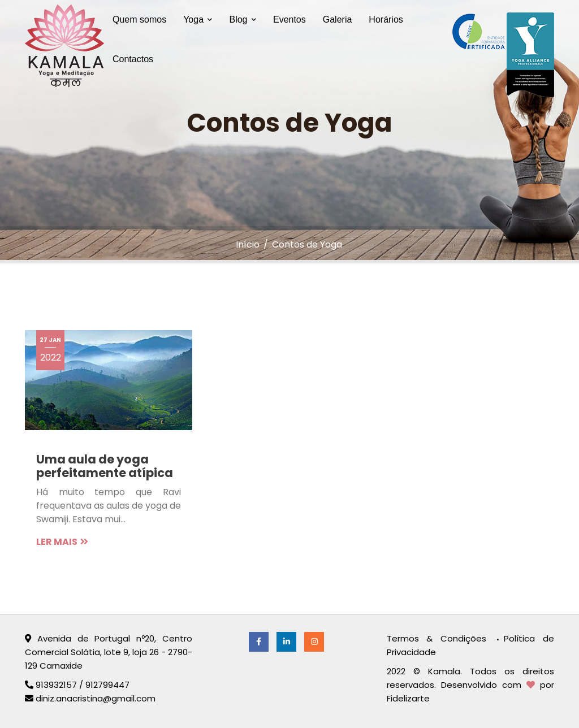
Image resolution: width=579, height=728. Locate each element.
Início (248, 244)
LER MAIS (62, 542)
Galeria (338, 19)
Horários (386, 19)
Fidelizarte (408, 698)
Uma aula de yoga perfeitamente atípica (105, 466)
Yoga (198, 19)
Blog (242, 19)
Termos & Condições (440, 638)
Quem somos (139, 19)
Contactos (133, 59)
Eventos (289, 19)
